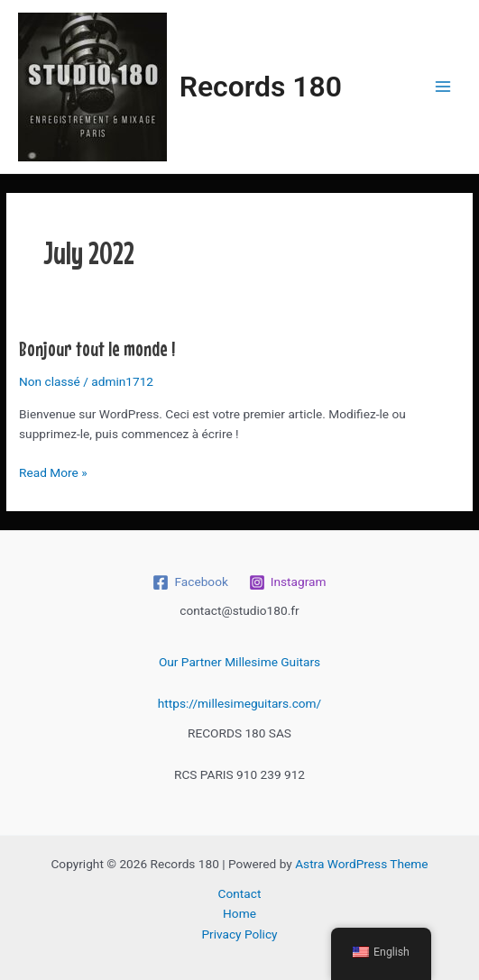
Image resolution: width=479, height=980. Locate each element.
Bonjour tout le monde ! (97, 348)
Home (239, 913)
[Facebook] (190, 582)
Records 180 (261, 87)
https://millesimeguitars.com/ (239, 703)
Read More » (53, 471)
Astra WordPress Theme (361, 864)
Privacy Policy (239, 934)
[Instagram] (287, 582)
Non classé (50, 381)
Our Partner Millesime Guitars (239, 662)
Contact (240, 893)
